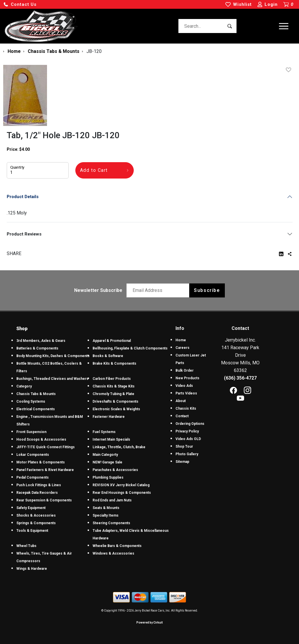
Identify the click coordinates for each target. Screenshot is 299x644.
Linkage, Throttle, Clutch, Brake (119, 447)
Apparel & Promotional (112, 341)
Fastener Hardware (109, 417)
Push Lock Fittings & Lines (39, 485)
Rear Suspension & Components (44, 500)
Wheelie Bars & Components (117, 546)
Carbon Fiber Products (112, 379)
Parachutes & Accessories (115, 470)
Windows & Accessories (113, 553)
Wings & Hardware (32, 569)
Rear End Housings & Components (122, 493)
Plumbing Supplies (108, 477)
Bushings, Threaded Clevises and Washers (52, 379)
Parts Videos (186, 393)
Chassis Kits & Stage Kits (114, 386)
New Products (187, 378)
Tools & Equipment (32, 531)
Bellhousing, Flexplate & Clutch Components (130, 348)
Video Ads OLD (188, 439)
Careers (182, 348)
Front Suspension (31, 432)
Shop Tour (184, 446)
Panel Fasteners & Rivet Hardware (45, 470)
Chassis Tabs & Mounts (36, 394)
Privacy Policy (187, 431)
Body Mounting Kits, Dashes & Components (53, 356)
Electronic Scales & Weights (116, 409)
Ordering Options (190, 424)
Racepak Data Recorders (37, 493)
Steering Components (111, 523)
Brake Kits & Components (114, 363)
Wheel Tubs (26, 546)
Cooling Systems (31, 401)
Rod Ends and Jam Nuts (112, 500)
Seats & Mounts (106, 508)
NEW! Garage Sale (107, 462)
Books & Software (108, 356)
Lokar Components (33, 455)
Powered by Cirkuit (149, 623)
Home (181, 340)
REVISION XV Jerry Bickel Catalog (121, 485)
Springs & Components (36, 523)
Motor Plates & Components (41, 462)
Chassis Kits (186, 408)
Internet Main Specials (111, 439)
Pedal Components (33, 477)
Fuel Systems (104, 432)
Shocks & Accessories (36, 515)
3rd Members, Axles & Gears (41, 341)
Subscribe (207, 290)
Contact (182, 416)
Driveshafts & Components (115, 401)
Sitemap (182, 462)
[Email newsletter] (159, 290)
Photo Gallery (187, 454)
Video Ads (184, 386)
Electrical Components (36, 409)
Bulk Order (185, 371)
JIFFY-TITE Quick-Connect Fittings (46, 447)
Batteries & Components (37, 348)
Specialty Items (106, 515)
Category (24, 386)
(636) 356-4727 (240, 378)
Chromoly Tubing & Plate (113, 394)
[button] (20, 5)
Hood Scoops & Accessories (41, 439)
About (181, 401)
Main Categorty (105, 455)
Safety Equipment (31, 508)
